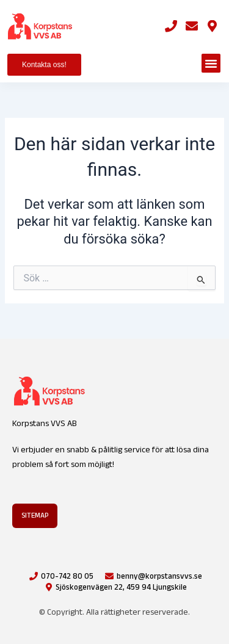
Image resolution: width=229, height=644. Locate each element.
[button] (211, 63)
